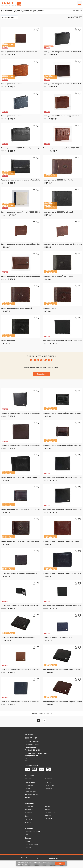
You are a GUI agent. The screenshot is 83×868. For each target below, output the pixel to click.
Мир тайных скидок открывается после (39, 858)
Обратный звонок (32, 744)
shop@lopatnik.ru (32, 756)
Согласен (60, 863)
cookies (34, 862)
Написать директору (33, 741)
